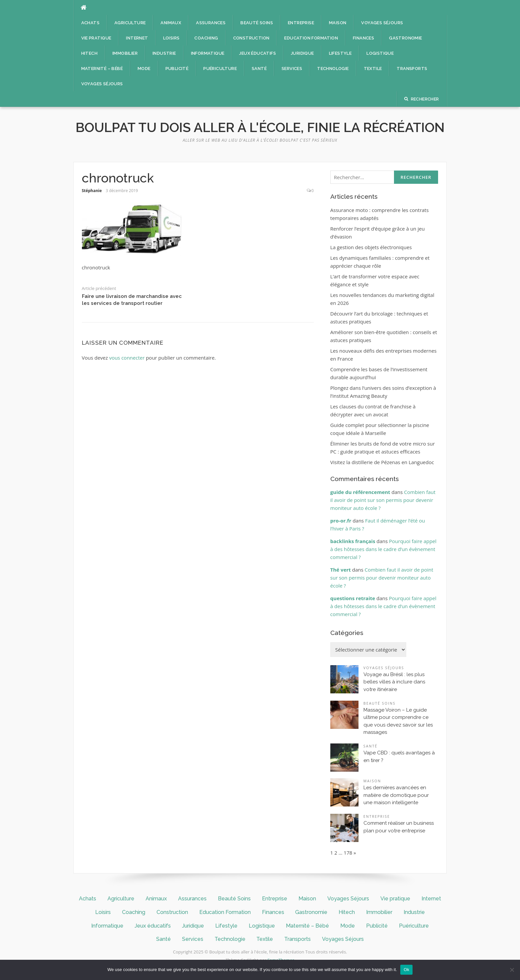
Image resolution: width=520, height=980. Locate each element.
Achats (90, 23)
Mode (144, 69)
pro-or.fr (341, 521)
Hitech (89, 53)
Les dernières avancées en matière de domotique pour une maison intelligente (396, 795)
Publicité (177, 69)
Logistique (380, 53)
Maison (338, 23)
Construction (251, 38)
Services (292, 69)
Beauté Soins (257, 23)
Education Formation (311, 38)
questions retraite (353, 598)
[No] (512, 970)
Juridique (302, 53)
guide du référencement (360, 492)
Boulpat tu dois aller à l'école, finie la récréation (260, 127)
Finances (363, 38)
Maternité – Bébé (102, 69)
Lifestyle (340, 53)
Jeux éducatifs (258, 53)
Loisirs (171, 38)
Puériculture (220, 69)
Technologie (333, 69)
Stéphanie (92, 191)
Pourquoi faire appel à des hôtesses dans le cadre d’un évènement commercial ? (383, 549)
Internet (137, 38)
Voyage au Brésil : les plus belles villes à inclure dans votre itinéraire (394, 682)
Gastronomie (405, 38)
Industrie (164, 53)
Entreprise (301, 23)
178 (348, 853)
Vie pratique (96, 38)
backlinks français (353, 541)
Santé (259, 69)
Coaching (206, 38)
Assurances (211, 23)
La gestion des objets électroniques (371, 247)
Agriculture (130, 23)
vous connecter (127, 358)
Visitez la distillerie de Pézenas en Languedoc (382, 462)
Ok (406, 970)
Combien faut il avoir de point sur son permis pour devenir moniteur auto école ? (383, 500)
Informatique (208, 53)
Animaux (171, 23)
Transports (412, 69)
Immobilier (125, 53)
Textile (373, 69)
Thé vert (341, 570)
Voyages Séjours (382, 23)
